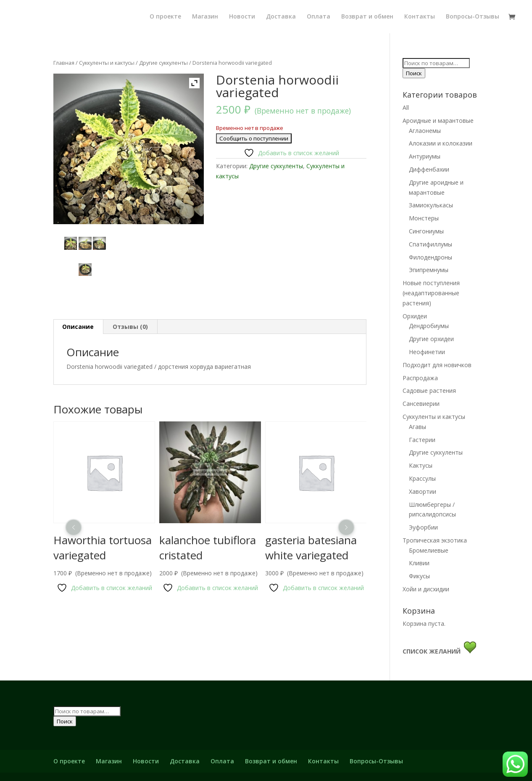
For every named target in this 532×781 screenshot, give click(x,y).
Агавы (417, 427)
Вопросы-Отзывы (473, 16)
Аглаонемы (425, 131)
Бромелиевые (429, 550)
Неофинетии (427, 352)
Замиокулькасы (431, 205)
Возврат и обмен (367, 16)
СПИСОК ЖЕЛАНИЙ (433, 651)
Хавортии (423, 491)
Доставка (281, 16)
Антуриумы (425, 156)
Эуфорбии (423, 527)
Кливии (419, 563)
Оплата (319, 16)
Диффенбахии (429, 169)
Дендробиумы (429, 326)
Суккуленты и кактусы (107, 63)
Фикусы (419, 576)
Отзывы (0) (130, 327)
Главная (64, 63)
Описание (78, 327)
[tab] (78, 327)
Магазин (205, 16)
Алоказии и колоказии (441, 143)
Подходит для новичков (437, 365)
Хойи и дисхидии (426, 589)
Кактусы (421, 465)
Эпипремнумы (429, 270)
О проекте (165, 16)
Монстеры (424, 218)
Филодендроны (431, 257)
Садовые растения (429, 390)
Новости (242, 16)
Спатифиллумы (431, 244)
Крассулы (422, 478)
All (406, 107)
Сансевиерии (421, 404)
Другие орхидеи (431, 339)
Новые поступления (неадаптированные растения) (431, 293)
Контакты (420, 16)
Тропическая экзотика (435, 540)
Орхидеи (415, 316)
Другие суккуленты (163, 63)
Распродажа (420, 378)
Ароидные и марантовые (438, 120)
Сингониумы (426, 231)
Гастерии (422, 440)
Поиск (414, 73)
